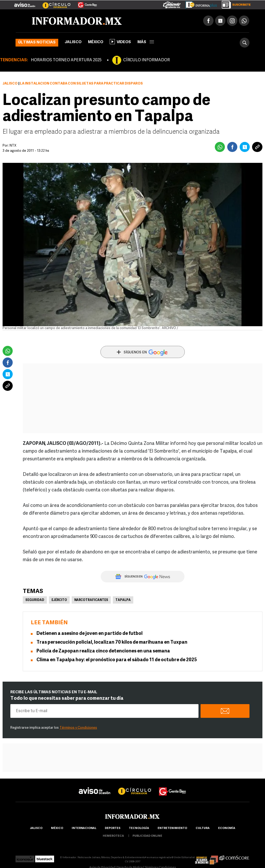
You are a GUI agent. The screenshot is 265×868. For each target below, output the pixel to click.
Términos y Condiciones (78, 728)
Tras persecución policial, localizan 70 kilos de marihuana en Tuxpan (112, 642)
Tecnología (139, 828)
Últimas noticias (37, 43)
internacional (84, 828)
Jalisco (73, 42)
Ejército (59, 600)
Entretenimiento (172, 828)
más (146, 42)
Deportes (113, 828)
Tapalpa (123, 600)
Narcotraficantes (91, 600)
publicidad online (147, 836)
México (96, 42)
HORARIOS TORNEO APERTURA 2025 (66, 60)
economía (227, 828)
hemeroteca (113, 836)
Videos (120, 42)
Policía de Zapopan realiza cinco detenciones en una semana (103, 651)
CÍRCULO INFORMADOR (146, 60)
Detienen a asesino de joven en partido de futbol (90, 634)
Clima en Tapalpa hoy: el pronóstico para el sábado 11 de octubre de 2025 (117, 660)
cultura (203, 828)
